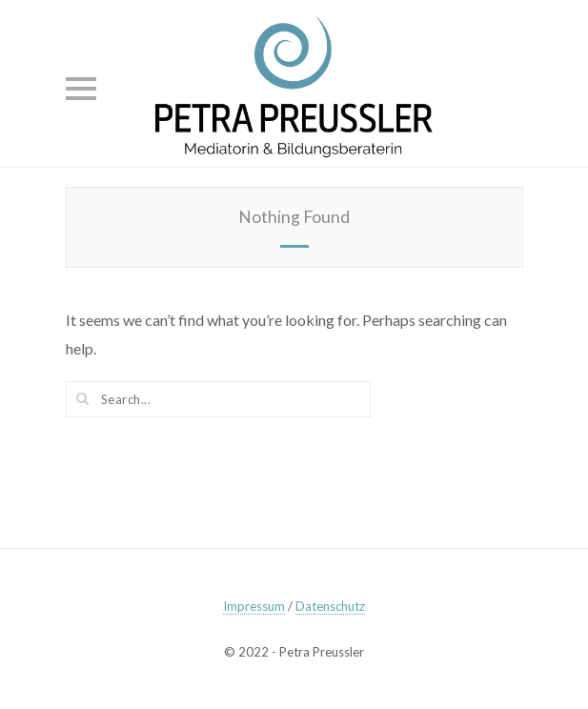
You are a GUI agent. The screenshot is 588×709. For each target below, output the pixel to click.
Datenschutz (330, 606)
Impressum (254, 606)
